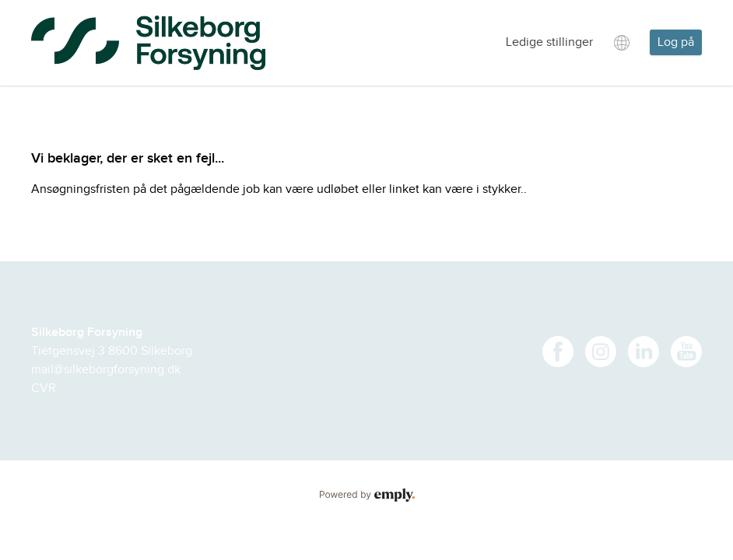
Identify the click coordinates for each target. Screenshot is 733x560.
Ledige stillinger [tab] (549, 42)
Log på (676, 42)
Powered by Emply (366, 495)
